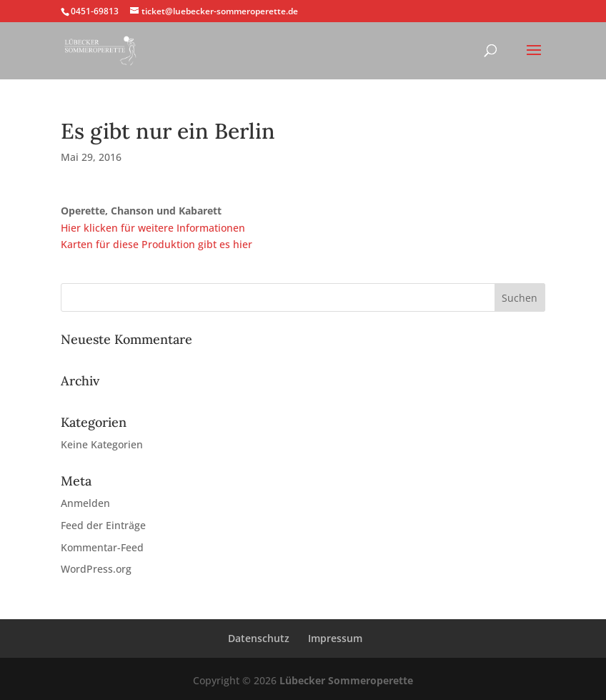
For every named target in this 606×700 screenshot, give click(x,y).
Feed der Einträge (103, 525)
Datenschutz (259, 638)
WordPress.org (96, 569)
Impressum (335, 638)
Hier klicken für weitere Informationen (153, 228)
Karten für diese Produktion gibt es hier (157, 244)
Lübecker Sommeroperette (346, 680)
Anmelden (85, 503)
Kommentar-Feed (102, 547)
